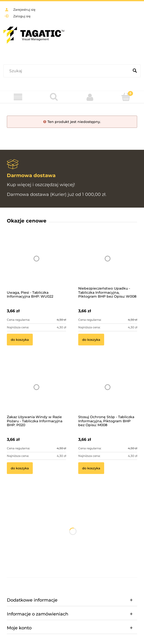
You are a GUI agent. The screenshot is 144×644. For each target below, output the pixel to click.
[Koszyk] (126, 97)
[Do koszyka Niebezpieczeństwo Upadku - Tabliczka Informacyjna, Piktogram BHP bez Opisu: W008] (91, 340)
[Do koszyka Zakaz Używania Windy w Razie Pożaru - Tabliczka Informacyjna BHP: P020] (20, 468)
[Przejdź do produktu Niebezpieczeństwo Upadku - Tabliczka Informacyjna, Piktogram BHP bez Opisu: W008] (108, 265)
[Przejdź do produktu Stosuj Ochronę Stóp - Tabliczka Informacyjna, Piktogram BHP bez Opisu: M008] (108, 394)
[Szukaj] (135, 71)
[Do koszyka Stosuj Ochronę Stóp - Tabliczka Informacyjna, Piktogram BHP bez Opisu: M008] (91, 468)
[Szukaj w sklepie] (67, 71)
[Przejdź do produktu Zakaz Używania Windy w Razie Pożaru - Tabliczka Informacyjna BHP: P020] (36, 394)
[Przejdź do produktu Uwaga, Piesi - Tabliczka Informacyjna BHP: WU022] (36, 265)
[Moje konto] (90, 97)
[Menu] (18, 97)
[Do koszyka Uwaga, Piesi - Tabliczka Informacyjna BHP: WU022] (20, 340)
